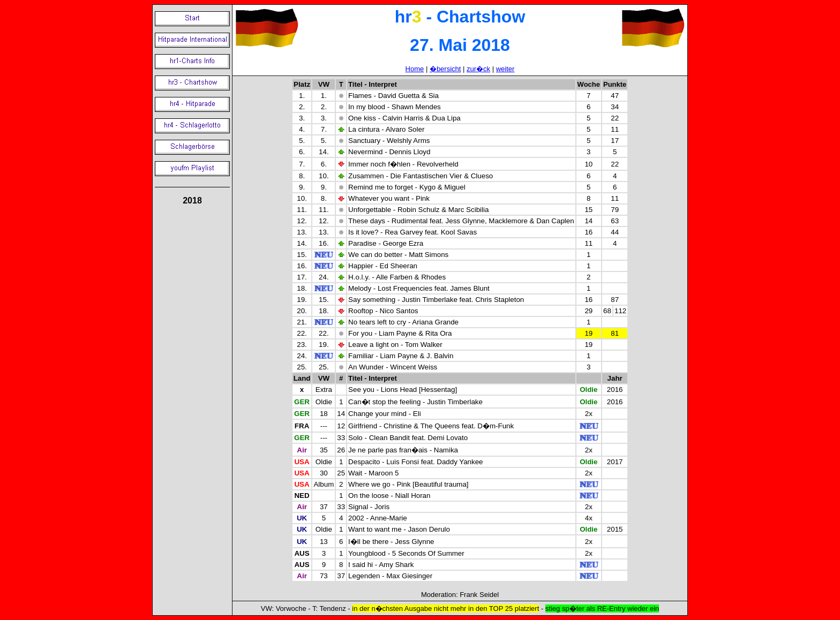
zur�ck (478, 69)
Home (415, 69)
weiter (505, 69)
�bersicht (445, 69)
